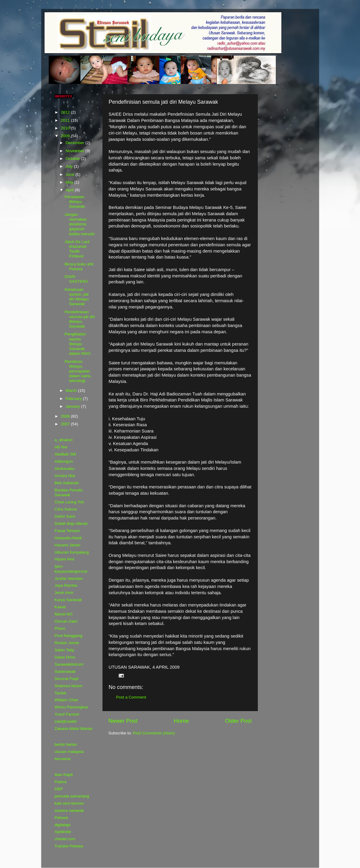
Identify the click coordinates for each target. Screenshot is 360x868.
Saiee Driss (65, 657)
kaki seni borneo (69, 803)
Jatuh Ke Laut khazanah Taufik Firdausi (77, 249)
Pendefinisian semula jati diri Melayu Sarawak (80, 319)
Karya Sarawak (68, 600)
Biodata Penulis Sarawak (69, 492)
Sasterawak (65, 671)
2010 (66, 128)
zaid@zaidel (66, 721)
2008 (66, 416)
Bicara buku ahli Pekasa (79, 266)
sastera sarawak (69, 810)
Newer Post (123, 721)
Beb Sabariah (67, 483)
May (70, 182)
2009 (66, 136)
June (71, 174)
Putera (61, 782)
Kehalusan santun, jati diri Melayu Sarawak (76, 297)
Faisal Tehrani (67, 531)
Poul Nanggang (69, 636)
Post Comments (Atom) (154, 733)
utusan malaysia (69, 752)
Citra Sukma (66, 509)
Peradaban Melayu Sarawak (75, 202)
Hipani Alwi (65, 559)
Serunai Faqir (67, 679)
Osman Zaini (66, 621)
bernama (63, 759)
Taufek (61, 693)
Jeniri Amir (64, 593)
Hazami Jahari (68, 545)
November (76, 151)
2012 (66, 112)
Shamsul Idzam (69, 686)
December (76, 143)
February (74, 399)
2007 (66, 424)
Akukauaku (65, 469)
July (70, 166)
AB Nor (61, 447)
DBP (59, 789)
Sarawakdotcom (69, 664)
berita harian (66, 744)
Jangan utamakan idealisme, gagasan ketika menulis (80, 224)
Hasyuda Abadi (68, 538)
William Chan (67, 700)
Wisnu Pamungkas (72, 707)
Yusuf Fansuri (67, 714)
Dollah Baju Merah (71, 524)
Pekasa (61, 818)
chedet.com (65, 839)
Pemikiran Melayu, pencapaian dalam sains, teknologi (78, 371)
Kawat (60, 607)
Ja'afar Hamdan (69, 579)
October (73, 159)
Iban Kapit (64, 775)
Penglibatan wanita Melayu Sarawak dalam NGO (77, 344)
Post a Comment (131, 697)
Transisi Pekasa (69, 846)
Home (181, 721)
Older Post (238, 721)
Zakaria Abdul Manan (74, 729)
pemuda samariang (72, 796)
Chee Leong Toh (69, 502)
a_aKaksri (64, 440)
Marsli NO (64, 614)
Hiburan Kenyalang (72, 552)
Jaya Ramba (66, 585)
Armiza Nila (65, 476)
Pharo (60, 628)
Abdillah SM (65, 454)
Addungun (64, 461)
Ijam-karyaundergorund (71, 569)
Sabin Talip (65, 650)
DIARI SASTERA (76, 279)
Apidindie (63, 832)
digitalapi (63, 825)
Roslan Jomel (67, 643)
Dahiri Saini (65, 516)
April (70, 190)
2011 (66, 120)
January (73, 406)
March (72, 391)
